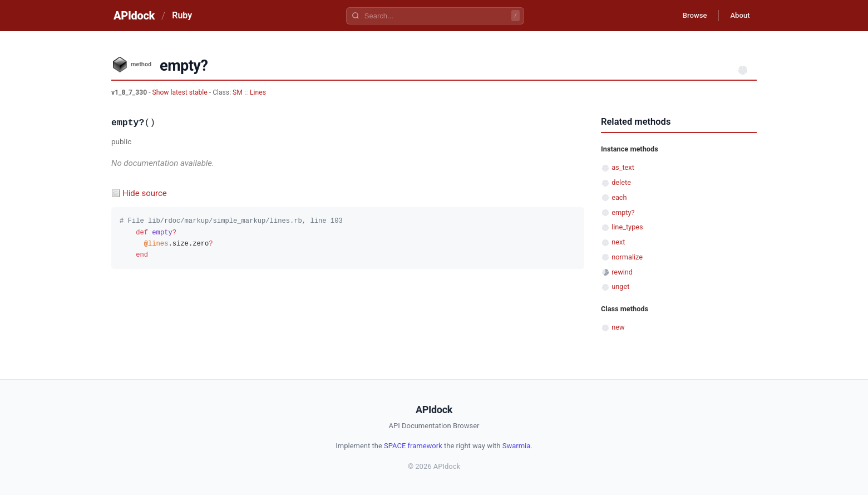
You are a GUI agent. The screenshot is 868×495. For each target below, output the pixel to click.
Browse (687, 16)
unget (620, 286)
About (737, 16)
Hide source (145, 193)
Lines (258, 92)
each (619, 197)
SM (238, 92)
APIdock (134, 16)
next (618, 242)
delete (621, 182)
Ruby (182, 15)
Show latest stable (181, 92)
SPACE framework (413, 446)
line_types (627, 227)
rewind (622, 272)
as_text (623, 167)
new (618, 327)
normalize (627, 257)
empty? (623, 212)
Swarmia (517, 446)
